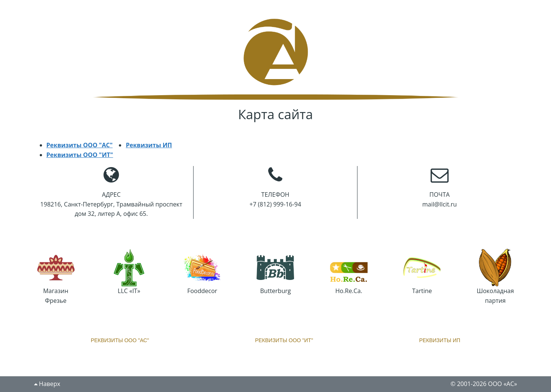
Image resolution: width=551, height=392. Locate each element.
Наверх (47, 384)
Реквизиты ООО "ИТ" (80, 155)
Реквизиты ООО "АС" (80, 145)
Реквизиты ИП (149, 145)
